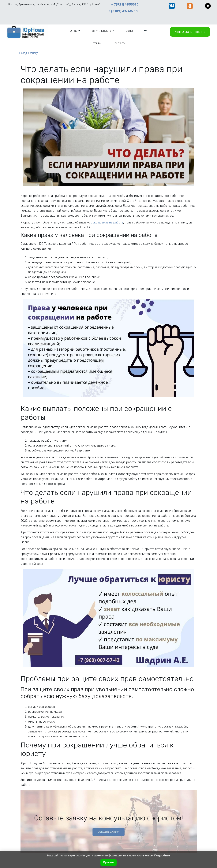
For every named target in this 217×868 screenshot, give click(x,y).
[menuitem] (75, 31)
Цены (129, 31)
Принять (108, 862)
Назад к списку (29, 53)
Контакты (119, 43)
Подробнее (162, 855)
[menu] (109, 37)
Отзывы (97, 43)
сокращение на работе (107, 222)
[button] (75, 31)
